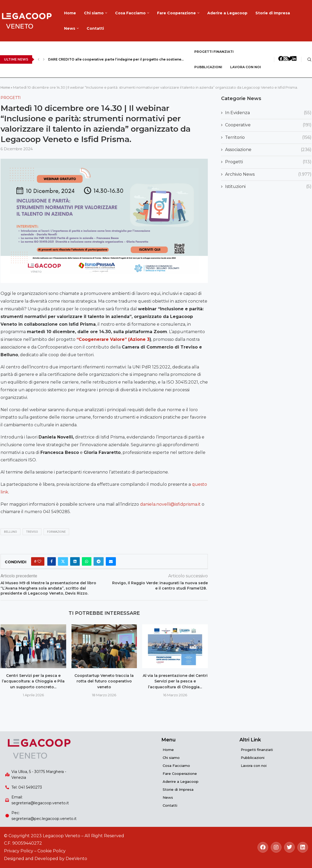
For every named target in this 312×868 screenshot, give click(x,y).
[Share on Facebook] (52, 561)
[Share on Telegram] (99, 561)
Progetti (268, 162)
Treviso (32, 532)
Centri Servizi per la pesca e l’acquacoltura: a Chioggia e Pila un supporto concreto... (33, 681)
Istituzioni (268, 187)
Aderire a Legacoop (227, 13)
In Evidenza (268, 113)
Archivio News (268, 174)
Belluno (10, 532)
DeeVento (76, 859)
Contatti (95, 28)
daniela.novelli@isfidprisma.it (170, 504)
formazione (56, 532)
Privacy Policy (19, 851)
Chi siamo (94, 13)
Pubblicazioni (208, 67)
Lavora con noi (246, 67)
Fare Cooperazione (176, 13)
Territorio (268, 137)
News (70, 28)
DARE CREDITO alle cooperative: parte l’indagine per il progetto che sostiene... (116, 59)
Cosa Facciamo (130, 13)
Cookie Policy (52, 851)
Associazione (268, 150)
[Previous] (39, 59)
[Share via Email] (111, 561)
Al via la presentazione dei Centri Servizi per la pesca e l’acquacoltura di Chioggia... (175, 681)
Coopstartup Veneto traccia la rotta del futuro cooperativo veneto (104, 681)
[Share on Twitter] (63, 561)
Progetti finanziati (214, 52)
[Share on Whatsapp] (87, 561)
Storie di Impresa (273, 13)
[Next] (44, 59)
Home (70, 13)
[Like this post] (39, 561)
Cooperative (268, 125)
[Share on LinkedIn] (75, 561)
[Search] (309, 59)
